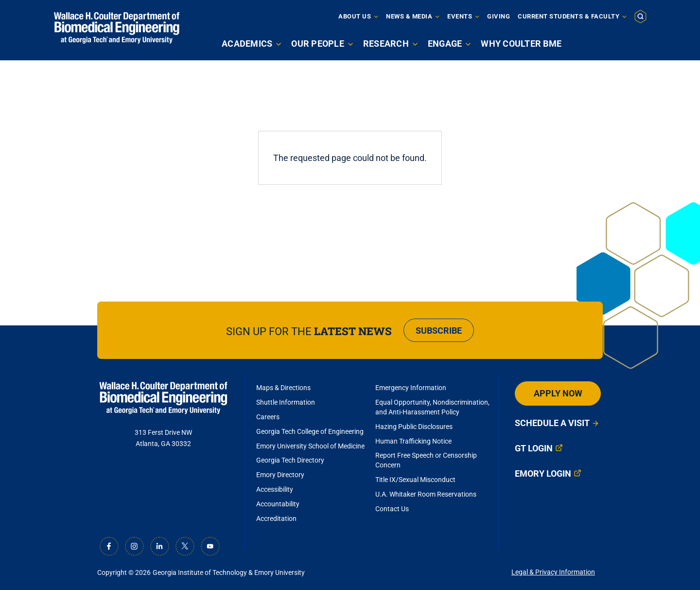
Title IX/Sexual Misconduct (415, 480)
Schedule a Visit (552, 423)
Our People (318, 44)
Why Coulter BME (521, 44)
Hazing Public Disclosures (414, 427)
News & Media (409, 16)
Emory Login (543, 474)
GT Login (534, 448)
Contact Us (392, 509)
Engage (445, 44)
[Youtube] (210, 546)
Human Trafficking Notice (413, 441)
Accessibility (275, 489)
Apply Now (558, 393)
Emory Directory (280, 475)
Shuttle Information (286, 402)
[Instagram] (134, 546)
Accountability (278, 504)
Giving (499, 16)
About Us (355, 16)
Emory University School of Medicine (311, 446)
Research (386, 44)
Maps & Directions (283, 388)
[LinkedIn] (159, 546)
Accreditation (276, 518)
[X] (185, 546)
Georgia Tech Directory (290, 460)
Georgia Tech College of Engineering (310, 431)
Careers (268, 417)
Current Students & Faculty (569, 16)
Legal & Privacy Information (553, 572)
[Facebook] (109, 546)
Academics (247, 44)
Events (460, 16)
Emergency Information (411, 388)
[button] (640, 16)
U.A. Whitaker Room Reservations (426, 494)
